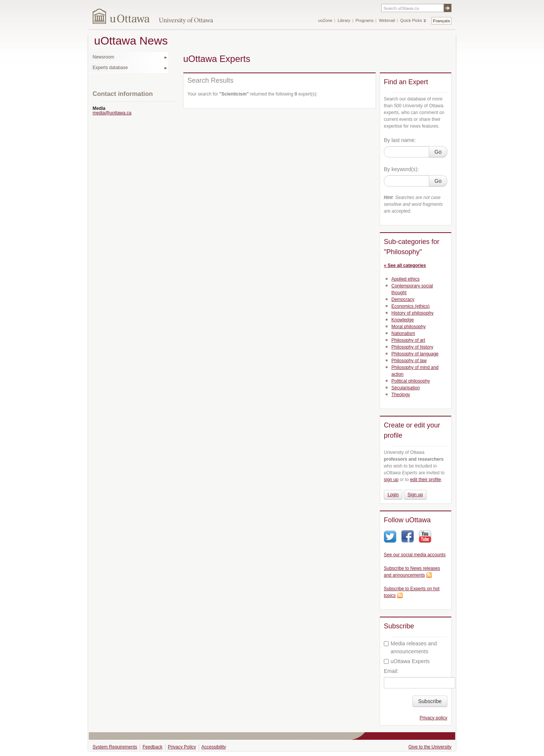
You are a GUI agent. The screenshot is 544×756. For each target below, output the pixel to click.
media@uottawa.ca (112, 113)
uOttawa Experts (407, 661)
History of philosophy (412, 313)
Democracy (403, 299)
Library (344, 20)
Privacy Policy (182, 747)
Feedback (152, 747)
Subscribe (430, 701)
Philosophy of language (415, 354)
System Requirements (115, 747)
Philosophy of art (408, 340)
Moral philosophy (409, 327)
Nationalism (403, 333)
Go (438, 152)
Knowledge (403, 320)
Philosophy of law (409, 361)
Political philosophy (411, 381)
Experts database (110, 68)
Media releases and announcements (410, 647)
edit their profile (425, 480)
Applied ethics (406, 279)
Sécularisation (406, 388)
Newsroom (103, 57)
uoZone (325, 20)
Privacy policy (433, 718)
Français (441, 21)
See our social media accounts (415, 555)
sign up (391, 480)
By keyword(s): (401, 169)
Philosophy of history (412, 347)
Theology (401, 395)
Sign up (415, 495)
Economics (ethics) (410, 306)
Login (393, 495)
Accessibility (214, 747)
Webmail (387, 20)
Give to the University (430, 747)
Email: (391, 671)
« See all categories (405, 265)
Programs (365, 20)
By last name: (400, 140)
